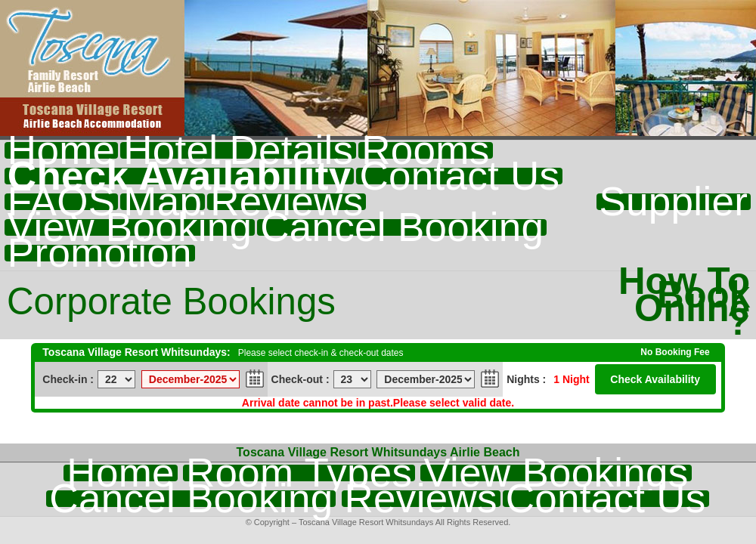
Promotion (100, 253)
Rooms (425, 150)
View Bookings (556, 473)
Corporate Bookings (171, 301)
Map (163, 202)
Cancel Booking (402, 227)
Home (61, 150)
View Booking (130, 227)
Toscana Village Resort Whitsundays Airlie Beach (378, 452)
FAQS (61, 202)
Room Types (299, 473)
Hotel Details (238, 150)
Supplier (674, 202)
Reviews (287, 202)
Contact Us (459, 176)
